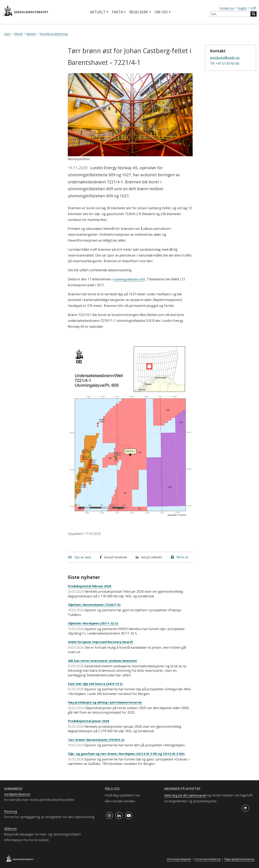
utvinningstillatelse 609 (131, 279)
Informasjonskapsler (176, 859)
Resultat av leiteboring (54, 34)
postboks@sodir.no (225, 58)
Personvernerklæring (206, 859)
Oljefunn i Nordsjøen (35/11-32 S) (95, 623)
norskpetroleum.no (19, 794)
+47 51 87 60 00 (227, 63)
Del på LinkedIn (150, 557)
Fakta (117, 12)
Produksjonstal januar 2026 (90, 721)
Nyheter (31, 34)
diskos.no (11, 828)
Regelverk (139, 12)
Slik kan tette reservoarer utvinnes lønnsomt (105, 661)
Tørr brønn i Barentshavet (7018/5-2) (98, 740)
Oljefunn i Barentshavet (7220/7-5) (96, 605)
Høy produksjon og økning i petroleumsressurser (108, 702)
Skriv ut (179, 557)
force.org (11, 811)
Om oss (161, 12)
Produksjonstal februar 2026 (91, 586)
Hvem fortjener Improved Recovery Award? (103, 642)
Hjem (7, 34)
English (242, 8)
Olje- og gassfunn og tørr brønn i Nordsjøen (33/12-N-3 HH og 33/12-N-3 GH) (129, 754)
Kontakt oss (227, 8)
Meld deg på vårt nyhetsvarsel (187, 795)
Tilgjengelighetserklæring (238, 859)
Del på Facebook (115, 557)
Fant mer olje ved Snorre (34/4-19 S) (97, 684)
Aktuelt (98, 12)
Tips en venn (81, 557)
